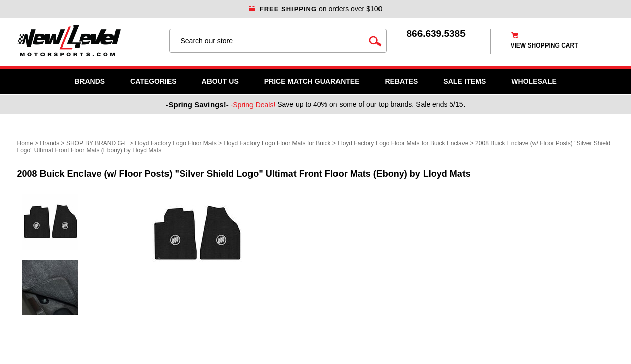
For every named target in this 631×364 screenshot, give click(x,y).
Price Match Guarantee (312, 81)
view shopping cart (544, 45)
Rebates (401, 81)
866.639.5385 (436, 34)
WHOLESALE (534, 81)
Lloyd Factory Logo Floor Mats (176, 143)
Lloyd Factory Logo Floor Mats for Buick (277, 143)
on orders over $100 (316, 9)
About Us (220, 81)
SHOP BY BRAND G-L (97, 143)
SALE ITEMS (465, 81)
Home (25, 143)
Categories (153, 81)
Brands (90, 81)
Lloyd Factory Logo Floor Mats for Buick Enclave (403, 143)
